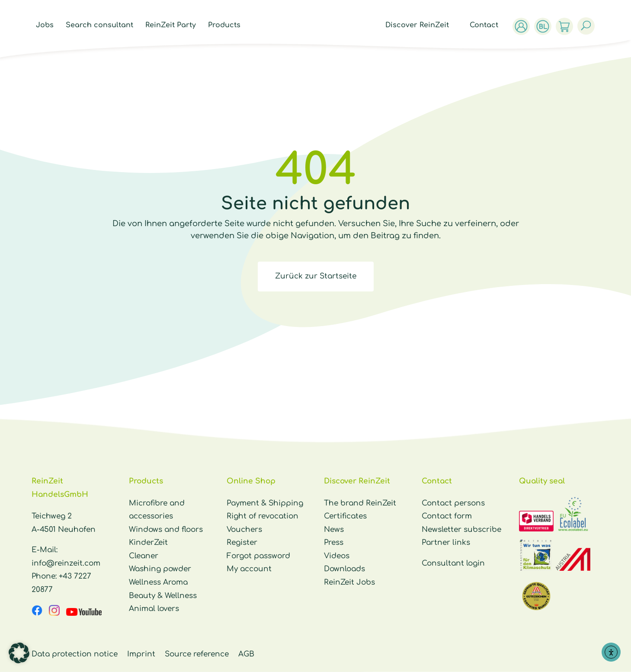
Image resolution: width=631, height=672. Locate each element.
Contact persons (453, 503)
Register (242, 542)
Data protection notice (75, 654)
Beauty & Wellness (163, 596)
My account (249, 569)
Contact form (447, 516)
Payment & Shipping (265, 503)
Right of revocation (263, 516)
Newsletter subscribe (461, 530)
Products (222, 26)
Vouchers (244, 530)
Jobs (43, 26)
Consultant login (453, 563)
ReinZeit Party (168, 26)
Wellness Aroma (158, 582)
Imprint (141, 654)
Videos (337, 556)
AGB (246, 654)
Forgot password (258, 556)
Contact (486, 26)
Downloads (344, 569)
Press (334, 542)
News (334, 530)
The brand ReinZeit (360, 503)
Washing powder (160, 569)
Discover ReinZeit (419, 26)
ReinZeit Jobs (349, 582)
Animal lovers (154, 609)
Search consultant (97, 26)
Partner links (446, 542)
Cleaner (144, 556)
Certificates (345, 516)
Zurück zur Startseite (316, 276)
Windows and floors (166, 530)
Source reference (197, 654)
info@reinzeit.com (66, 563)
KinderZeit (148, 542)
